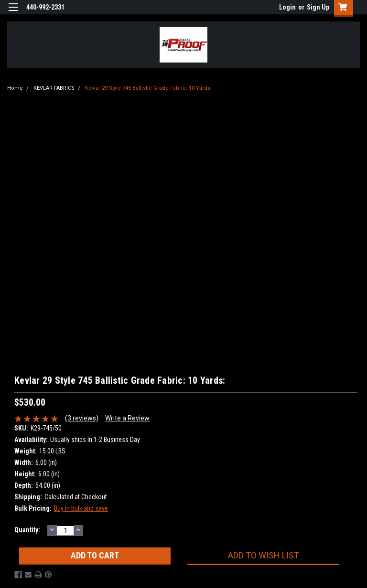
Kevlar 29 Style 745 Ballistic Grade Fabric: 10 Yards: (148, 88)
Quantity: (27, 530)
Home (15, 88)
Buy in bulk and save (81, 508)
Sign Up (318, 7)
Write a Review (127, 418)
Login (287, 7)
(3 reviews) (82, 418)
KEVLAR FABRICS (54, 88)
